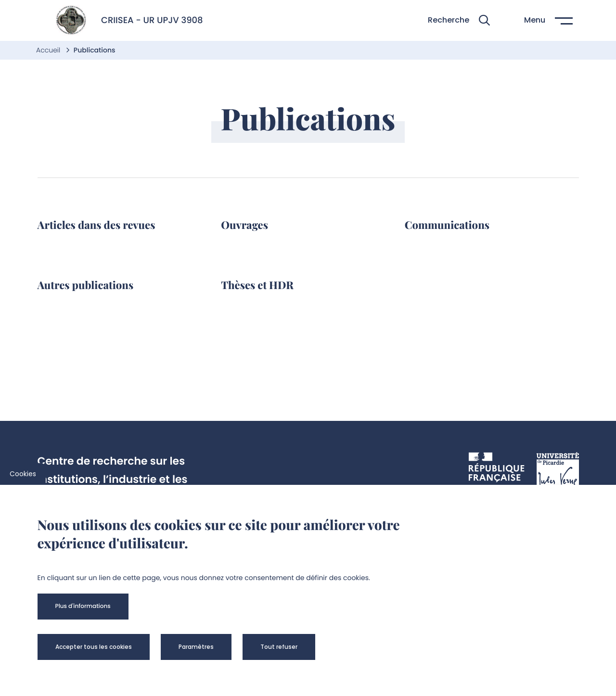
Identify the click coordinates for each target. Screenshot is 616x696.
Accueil (49, 50)
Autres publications (86, 285)
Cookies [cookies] (23, 474)
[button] (459, 20)
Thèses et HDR (257, 285)
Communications (447, 225)
